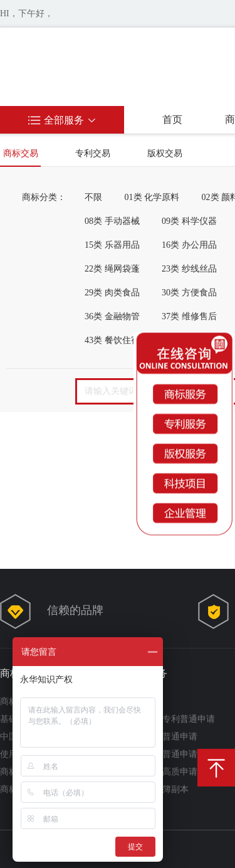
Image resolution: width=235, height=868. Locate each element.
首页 (172, 119)
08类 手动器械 (112, 221)
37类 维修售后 (189, 316)
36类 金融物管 (112, 316)
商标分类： (44, 197)
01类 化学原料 (152, 197)
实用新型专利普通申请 (171, 719)
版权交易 (165, 153)
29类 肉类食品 (112, 293)
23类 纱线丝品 (189, 269)
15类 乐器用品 (112, 245)
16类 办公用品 (189, 245)
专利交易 (93, 153)
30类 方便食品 (189, 293)
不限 (93, 197)
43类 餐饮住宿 (112, 340)
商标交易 (21, 153)
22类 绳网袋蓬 (112, 269)
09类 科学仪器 (189, 221)
